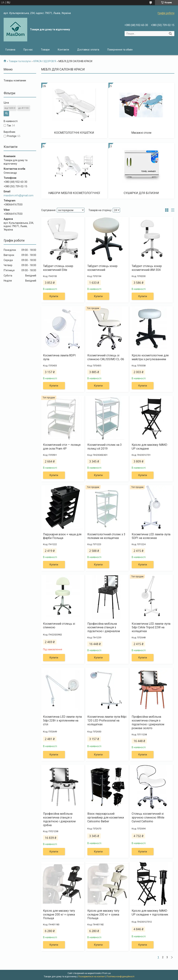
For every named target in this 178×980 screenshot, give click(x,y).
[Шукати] (170, 34)
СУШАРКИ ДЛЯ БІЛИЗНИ (141, 193)
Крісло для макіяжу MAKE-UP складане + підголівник (150, 913)
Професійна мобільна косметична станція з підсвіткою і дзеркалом (104, 628)
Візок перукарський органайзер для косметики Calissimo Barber (106, 818)
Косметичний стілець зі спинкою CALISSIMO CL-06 (106, 357)
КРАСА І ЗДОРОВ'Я (45, 61)
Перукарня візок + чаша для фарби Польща (62, 536)
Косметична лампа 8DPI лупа (59, 357)
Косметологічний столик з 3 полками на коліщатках (106, 536)
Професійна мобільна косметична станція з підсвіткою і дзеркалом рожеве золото (148, 722)
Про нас (28, 50)
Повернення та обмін (120, 50)
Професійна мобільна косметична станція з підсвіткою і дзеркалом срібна (59, 819)
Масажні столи (141, 133)
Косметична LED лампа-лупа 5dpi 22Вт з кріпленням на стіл (62, 721)
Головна (10, 50)
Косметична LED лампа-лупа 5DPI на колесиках (151, 536)
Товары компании (15, 80)
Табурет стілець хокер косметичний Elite (58, 268)
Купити (54, 296)
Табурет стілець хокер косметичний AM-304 (147, 268)
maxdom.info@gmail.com (19, 195)
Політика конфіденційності (121, 977)
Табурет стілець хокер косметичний (102, 268)
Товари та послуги (20, 61)
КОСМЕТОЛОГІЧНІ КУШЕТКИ (74, 133)
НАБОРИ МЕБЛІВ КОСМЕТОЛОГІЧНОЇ (74, 193)
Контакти (63, 50)
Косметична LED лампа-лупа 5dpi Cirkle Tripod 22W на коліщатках (151, 628)
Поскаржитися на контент (92, 977)
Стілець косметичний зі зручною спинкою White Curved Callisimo (148, 818)
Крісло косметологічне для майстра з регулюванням (150, 357)
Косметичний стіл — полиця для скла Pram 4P (62, 447)
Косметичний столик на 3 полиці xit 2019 (105, 447)
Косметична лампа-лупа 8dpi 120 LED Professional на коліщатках (107, 721)
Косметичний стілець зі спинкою (59, 626)
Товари (45, 50)
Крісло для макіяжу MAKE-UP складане (150, 447)
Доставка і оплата (88, 50)
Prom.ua (106, 973)
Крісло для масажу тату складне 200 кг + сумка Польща (59, 915)
